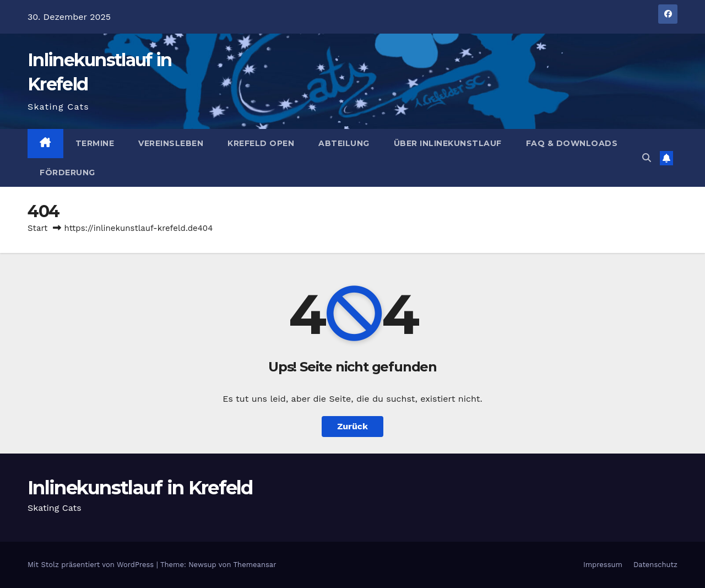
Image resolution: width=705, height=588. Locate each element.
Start (37, 228)
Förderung (67, 172)
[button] (647, 158)
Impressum (603, 565)
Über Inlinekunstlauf (448, 143)
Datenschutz (655, 565)
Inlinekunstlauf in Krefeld (140, 488)
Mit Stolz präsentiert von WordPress (92, 565)
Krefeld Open (261, 143)
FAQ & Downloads (572, 143)
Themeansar (255, 565)
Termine (95, 143)
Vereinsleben (171, 143)
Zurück (352, 426)
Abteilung (344, 143)
